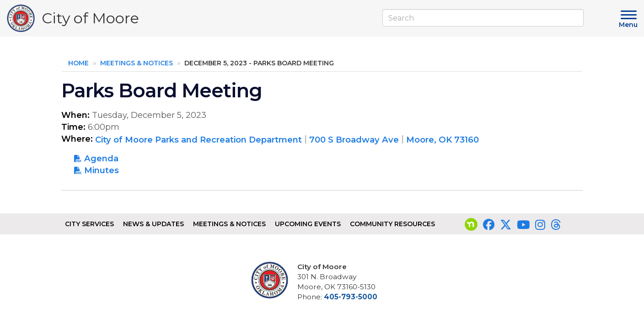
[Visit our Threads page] (556, 225)
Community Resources (392, 224)
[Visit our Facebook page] (489, 225)
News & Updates (153, 224)
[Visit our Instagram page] (540, 225)
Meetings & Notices (137, 63)
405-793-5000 (351, 297)
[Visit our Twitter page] (506, 225)
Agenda (101, 158)
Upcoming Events (308, 224)
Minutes (102, 170)
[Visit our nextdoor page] (471, 225)
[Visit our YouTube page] (523, 225)
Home (78, 63)
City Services (89, 224)
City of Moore (90, 20)
